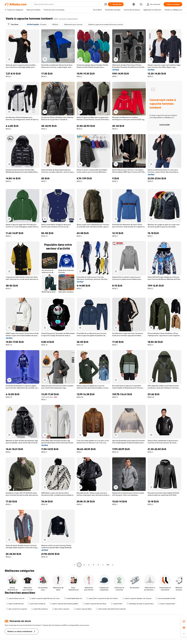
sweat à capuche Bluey (83, 609)
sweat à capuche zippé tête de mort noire (44, 598)
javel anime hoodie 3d (37, 604)
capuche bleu (116, 604)
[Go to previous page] (74, 565)
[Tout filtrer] (13, 24)
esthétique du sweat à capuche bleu (140, 604)
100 (108, 565)
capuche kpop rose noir (15, 598)
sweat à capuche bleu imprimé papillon (64, 604)
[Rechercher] (116, 4)
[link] (184, 621)
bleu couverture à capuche (17, 609)
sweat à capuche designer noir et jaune (137, 598)
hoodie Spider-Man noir (73, 598)
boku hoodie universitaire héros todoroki (111, 609)
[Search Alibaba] (68, 4)
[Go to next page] (113, 565)
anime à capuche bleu (166, 604)
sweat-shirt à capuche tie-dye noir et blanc (102, 598)
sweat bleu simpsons (40, 609)
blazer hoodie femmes (15, 604)
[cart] (141, 5)
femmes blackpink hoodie (166, 598)
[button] (106, 4)
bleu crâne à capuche (61, 609)
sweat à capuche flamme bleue (94, 604)
